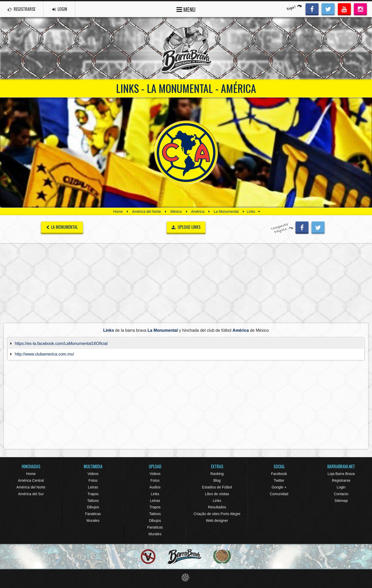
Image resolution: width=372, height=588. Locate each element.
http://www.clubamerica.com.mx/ (44, 354)
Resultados (217, 507)
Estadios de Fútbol (217, 487)
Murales (93, 521)
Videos (93, 474)
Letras (93, 487)
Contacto (341, 494)
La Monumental (226, 212)
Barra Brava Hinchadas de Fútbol (186, 48)
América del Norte (146, 212)
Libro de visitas (217, 494)
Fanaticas (93, 514)
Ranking (217, 474)
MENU (186, 9)
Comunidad (279, 494)
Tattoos (93, 501)
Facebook (279, 474)
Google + (279, 487)
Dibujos (93, 507)
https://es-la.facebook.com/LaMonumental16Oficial (61, 344)
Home (118, 212)
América (198, 212)
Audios (155, 487)
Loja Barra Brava (341, 474)
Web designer (217, 521)
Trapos (93, 494)
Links (155, 494)
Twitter (279, 480)
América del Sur (31, 494)
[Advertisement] (186, 283)
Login (341, 487)
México (176, 212)
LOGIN (60, 9)
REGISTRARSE (22, 9)
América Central (31, 480)
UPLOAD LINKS (186, 227)
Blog (217, 480)
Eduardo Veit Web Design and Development (186, 578)
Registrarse (341, 480)
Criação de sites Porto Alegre (217, 514)
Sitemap (341, 501)
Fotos (93, 480)
